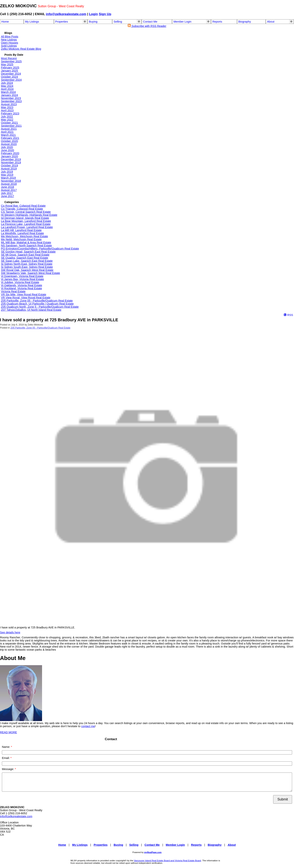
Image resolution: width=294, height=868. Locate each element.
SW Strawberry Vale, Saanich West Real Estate (30, 273)
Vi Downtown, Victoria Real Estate (22, 276)
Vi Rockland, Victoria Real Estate (22, 288)
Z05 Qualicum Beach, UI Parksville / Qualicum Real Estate (37, 304)
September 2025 (11, 61)
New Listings (9, 40)
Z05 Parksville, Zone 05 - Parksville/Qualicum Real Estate (37, 301)
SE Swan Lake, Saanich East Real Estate (27, 261)
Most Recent (9, 58)
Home (5, 22)
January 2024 (9, 95)
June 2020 (7, 150)
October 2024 (9, 77)
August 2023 (9, 104)
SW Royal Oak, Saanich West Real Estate (27, 270)
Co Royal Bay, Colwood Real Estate (23, 206)
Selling (118, 22)
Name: (6, 747)
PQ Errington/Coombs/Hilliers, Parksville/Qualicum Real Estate (40, 249)
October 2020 (9, 141)
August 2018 (9, 184)
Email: (6, 758)
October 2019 (9, 166)
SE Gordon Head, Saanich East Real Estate (28, 252)
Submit (283, 799)
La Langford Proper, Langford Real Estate (27, 227)
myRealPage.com (153, 852)
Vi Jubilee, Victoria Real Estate (20, 282)
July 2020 (7, 147)
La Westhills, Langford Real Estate (22, 233)
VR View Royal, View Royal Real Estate (26, 298)
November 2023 (11, 98)
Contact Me (150, 22)
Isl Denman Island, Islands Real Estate (25, 218)
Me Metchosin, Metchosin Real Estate (24, 236)
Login (94, 14)
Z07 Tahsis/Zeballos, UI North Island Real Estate (31, 310)
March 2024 (8, 92)
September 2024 (11, 80)
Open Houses (10, 43)
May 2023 (7, 107)
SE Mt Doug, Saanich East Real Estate (25, 255)
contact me (88, 726)
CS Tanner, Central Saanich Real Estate (26, 212)
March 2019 (8, 178)
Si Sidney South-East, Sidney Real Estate (27, 267)
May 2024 (7, 86)
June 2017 (7, 196)
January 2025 (9, 71)
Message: (8, 769)
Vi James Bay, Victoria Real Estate (22, 279)
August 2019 (9, 169)
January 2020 (9, 156)
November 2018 (11, 181)
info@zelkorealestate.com (66, 14)
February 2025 (10, 68)
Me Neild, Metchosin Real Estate (21, 239)
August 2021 (9, 129)
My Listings (32, 22)
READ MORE (9, 732)
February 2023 (10, 113)
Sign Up (105, 14)
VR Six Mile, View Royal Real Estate (24, 294)
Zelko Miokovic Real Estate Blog (21, 49)
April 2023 (7, 110)
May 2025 (7, 64)
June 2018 (7, 187)
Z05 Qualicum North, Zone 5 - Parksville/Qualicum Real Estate (40, 307)
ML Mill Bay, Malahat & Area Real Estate (26, 242)
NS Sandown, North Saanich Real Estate (26, 246)
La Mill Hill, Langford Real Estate (21, 230)
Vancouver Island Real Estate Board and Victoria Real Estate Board (167, 860)
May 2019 (7, 175)
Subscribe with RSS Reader (147, 26)
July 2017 (7, 193)
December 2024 (11, 74)
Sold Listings (9, 46)
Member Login (182, 22)
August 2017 (9, 190)
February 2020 (10, 153)
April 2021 (7, 132)
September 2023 (11, 101)
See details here (10, 632)
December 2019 (11, 159)
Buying (93, 22)
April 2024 (7, 89)
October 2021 (9, 123)
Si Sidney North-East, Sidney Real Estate (27, 264)
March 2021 (8, 135)
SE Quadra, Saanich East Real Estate (25, 258)
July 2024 (7, 83)
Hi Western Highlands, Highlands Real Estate (29, 215)
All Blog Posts (10, 37)
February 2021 (10, 138)
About (271, 22)
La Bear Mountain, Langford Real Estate (26, 221)
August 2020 (9, 144)
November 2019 (11, 162)
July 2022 (7, 117)
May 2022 (7, 120)
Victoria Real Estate (13, 291)
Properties (62, 22)
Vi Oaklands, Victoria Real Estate (22, 285)
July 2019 (7, 172)
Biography (245, 22)
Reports (217, 22)
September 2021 (11, 126)
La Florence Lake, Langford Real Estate (26, 224)
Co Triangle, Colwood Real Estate (22, 209)
